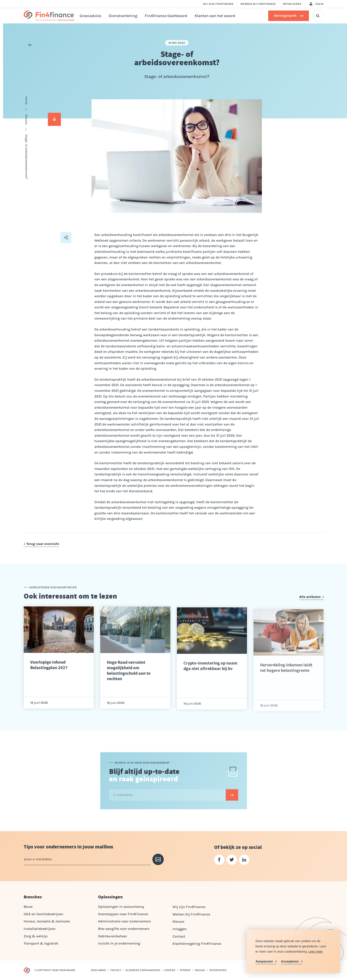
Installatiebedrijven (40, 929)
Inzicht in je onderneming (119, 943)
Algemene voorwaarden (143, 970)
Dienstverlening (123, 16)
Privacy (116, 970)
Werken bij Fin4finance (258, 4)
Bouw (28, 907)
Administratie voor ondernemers (124, 921)
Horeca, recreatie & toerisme (47, 921)
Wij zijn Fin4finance (218, 4)
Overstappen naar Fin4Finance (123, 914)
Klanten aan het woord (215, 16)
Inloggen (180, 929)
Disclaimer (99, 970)
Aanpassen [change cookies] (264, 961)
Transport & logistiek (41, 943)
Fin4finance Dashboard (166, 16)
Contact (179, 936)
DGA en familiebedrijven (43, 914)
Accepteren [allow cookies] (290, 961)
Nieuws (178, 921)
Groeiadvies (90, 16)
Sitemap (185, 970)
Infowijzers (292, 4)
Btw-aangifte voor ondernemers (124, 929)
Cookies (170, 970)
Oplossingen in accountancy (121, 907)
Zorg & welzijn (36, 936)
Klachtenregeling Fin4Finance (197, 944)
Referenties (218, 970)
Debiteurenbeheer (113, 936)
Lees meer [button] (315, 952)
